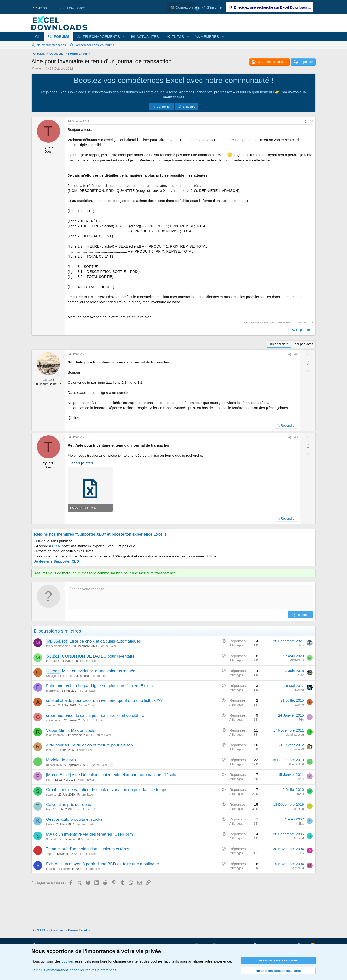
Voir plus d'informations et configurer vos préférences (74, 970)
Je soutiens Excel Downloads (59, 8)
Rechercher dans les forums (95, 45)
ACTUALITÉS (148, 37)
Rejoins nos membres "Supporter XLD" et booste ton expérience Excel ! (100, 534)
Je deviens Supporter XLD (57, 561)
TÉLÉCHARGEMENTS (101, 37)
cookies (68, 961)
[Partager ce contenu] (305, 122)
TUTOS (178, 37)
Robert (300, 690)
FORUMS (62, 37)
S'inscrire (189, 107)
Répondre (303, 330)
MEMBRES (210, 37)
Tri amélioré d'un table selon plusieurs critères (88, 849)
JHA (301, 720)
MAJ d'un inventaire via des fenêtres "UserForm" (90, 834)
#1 (311, 121)
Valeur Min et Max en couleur (73, 730)
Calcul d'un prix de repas (69, 805)
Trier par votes (303, 344)
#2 (296, 354)
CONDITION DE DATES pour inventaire (98, 656)
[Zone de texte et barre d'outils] (190, 597)
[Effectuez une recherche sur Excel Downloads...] (270, 7)
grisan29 (298, 749)
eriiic (301, 675)
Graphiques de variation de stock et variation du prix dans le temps (107, 790)
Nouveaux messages (51, 45)
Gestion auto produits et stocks (74, 819)
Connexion (164, 107)
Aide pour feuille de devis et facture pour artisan (89, 745)
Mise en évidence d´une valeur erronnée (99, 671)
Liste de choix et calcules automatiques (105, 641)
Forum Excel (108, 646)
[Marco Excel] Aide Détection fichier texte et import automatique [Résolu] (112, 775)
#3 (296, 437)
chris (301, 645)
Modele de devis (61, 760)
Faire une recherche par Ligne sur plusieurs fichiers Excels (99, 686)
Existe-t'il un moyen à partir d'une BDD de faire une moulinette (103, 864)
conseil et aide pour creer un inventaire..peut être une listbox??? (104, 701)
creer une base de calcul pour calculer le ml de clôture (95, 715)
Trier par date (279, 344)
